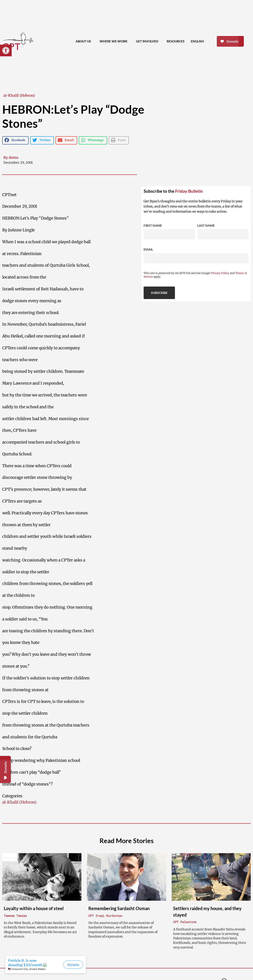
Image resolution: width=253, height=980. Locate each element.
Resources (176, 41)
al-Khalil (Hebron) (19, 95)
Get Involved (148, 42)
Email (148, 249)
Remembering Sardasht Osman (119, 908)
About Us (84, 42)
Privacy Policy (220, 273)
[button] (6, 50)
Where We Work (115, 42)
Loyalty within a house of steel (34, 908)
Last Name (206, 225)
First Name (153, 225)
